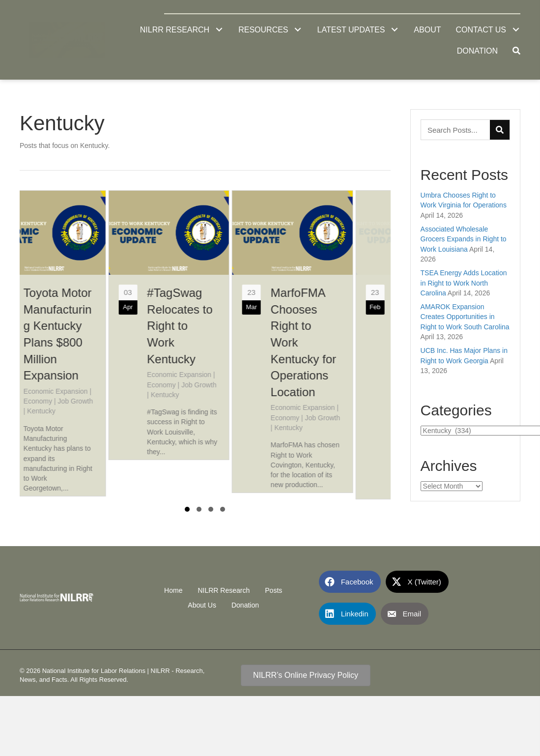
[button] (219, 30)
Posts (273, 587)
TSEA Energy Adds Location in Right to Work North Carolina (464, 283)
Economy (74, 401)
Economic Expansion (92, 391)
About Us (202, 602)
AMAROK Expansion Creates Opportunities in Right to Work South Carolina (465, 317)
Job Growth (112, 401)
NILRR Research (224, 587)
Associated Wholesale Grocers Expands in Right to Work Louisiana (464, 239)
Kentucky (78, 411)
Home (173, 587)
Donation (245, 602)
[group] (82, 343)
